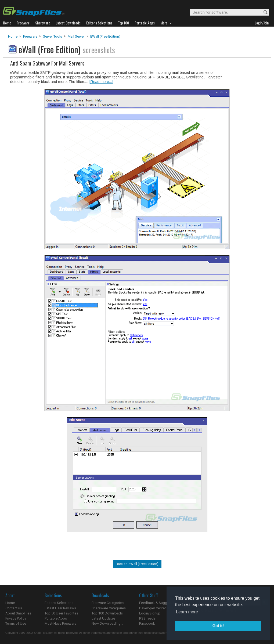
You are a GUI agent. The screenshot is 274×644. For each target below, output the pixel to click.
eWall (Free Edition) (105, 36)
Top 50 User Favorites (61, 613)
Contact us (14, 608)
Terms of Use (16, 623)
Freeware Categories (108, 603)
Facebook (147, 623)
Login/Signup (150, 613)
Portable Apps (56, 618)
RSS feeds (147, 618)
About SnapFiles (18, 613)
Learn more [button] (187, 612)
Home (13, 36)
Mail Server (76, 36)
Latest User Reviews (60, 608)
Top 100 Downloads (107, 613)
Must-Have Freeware (60, 623)
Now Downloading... (107, 623)
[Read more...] (101, 82)
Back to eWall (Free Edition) (137, 564)
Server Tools (53, 36)
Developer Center (152, 608)
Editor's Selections (59, 603)
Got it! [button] (218, 626)
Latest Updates (104, 618)
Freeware (30, 36)
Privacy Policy (16, 618)
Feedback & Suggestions (159, 603)
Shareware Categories (109, 608)
